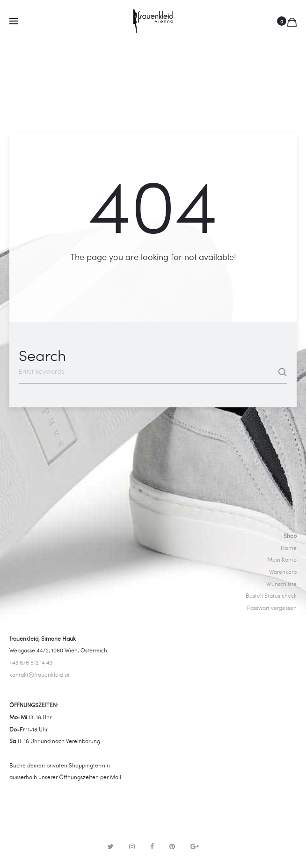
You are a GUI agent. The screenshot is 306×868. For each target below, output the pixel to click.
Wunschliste (281, 584)
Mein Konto (282, 559)
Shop (290, 535)
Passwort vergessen (272, 608)
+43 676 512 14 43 (31, 662)
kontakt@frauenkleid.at (40, 674)
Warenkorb (283, 571)
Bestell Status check (271, 595)
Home (289, 548)
